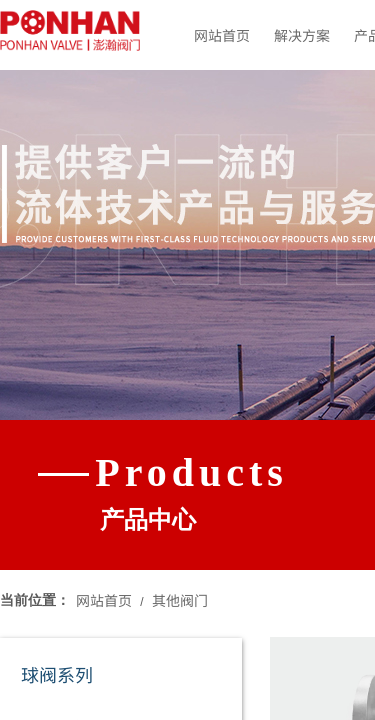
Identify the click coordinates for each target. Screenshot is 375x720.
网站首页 (222, 35)
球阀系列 (57, 674)
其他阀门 (180, 600)
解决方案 (302, 35)
